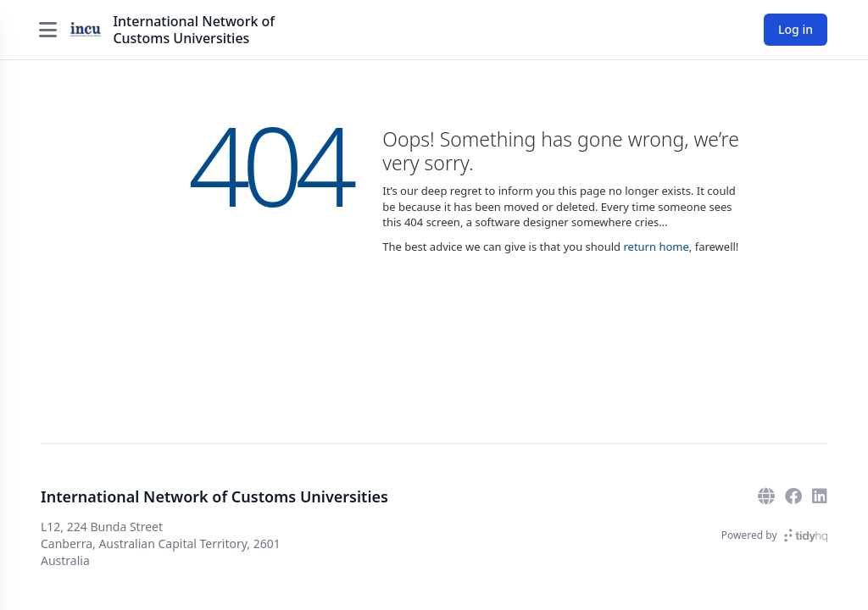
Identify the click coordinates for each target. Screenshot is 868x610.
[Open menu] (47, 30)
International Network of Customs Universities (194, 30)
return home (656, 247)
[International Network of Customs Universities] (86, 30)
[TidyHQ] (806, 535)
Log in (796, 29)
